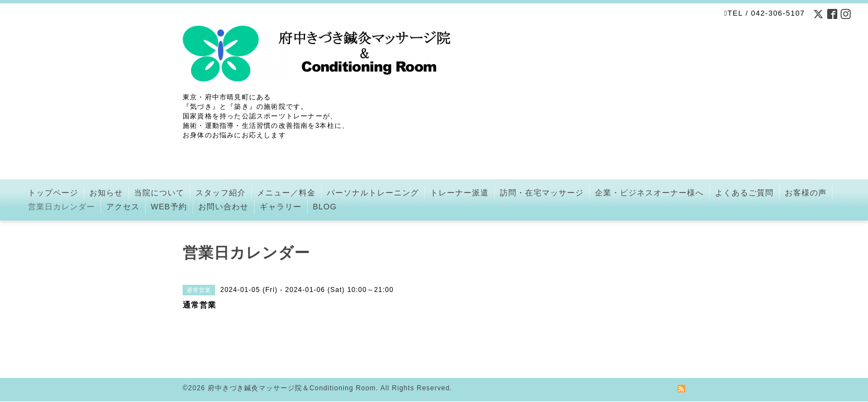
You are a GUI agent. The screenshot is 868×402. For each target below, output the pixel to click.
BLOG (325, 207)
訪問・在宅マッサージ (542, 193)
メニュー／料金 (286, 193)
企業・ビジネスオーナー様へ (649, 193)
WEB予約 (169, 207)
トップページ (53, 193)
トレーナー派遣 (459, 193)
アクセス (123, 207)
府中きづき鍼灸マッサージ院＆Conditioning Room (292, 375)
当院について (159, 193)
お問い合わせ (223, 207)
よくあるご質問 (744, 193)
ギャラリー (281, 207)
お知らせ (106, 193)
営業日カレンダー (61, 207)
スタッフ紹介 (221, 193)
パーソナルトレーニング (373, 193)
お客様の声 (806, 193)
